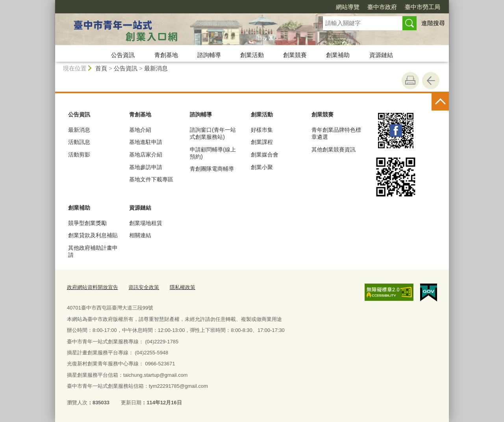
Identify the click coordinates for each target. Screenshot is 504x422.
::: (52, 3)
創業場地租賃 (146, 223)
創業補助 (338, 55)
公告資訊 (123, 55)
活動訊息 (79, 142)
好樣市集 (262, 130)
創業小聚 (262, 167)
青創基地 (166, 55)
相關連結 (140, 235)
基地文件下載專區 (151, 179)
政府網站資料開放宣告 (93, 287)
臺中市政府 (382, 7)
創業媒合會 (265, 155)
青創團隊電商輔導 (212, 169)
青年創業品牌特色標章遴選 (336, 133)
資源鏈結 (381, 55)
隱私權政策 (183, 287)
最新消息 (156, 68)
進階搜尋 (433, 23)
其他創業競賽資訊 (334, 149)
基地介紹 (140, 130)
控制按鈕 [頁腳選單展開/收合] (440, 102)
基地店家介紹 (146, 155)
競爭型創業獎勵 (87, 223)
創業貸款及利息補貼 (93, 235)
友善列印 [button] (410, 81)
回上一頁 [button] (431, 81)
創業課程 (262, 142)
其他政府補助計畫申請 (93, 251)
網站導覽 (348, 7)
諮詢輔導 (209, 55)
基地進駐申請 (146, 142)
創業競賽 (295, 55)
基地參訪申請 (146, 167)
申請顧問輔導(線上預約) (213, 153)
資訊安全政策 (144, 287)
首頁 (101, 68)
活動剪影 (79, 155)
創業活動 (252, 55)
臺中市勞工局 (422, 7)
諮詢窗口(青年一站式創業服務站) (213, 133)
